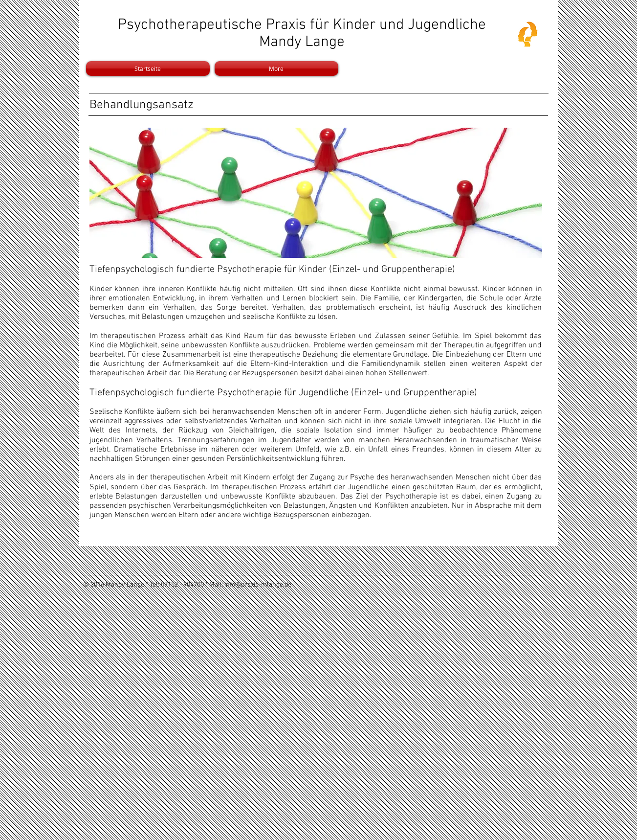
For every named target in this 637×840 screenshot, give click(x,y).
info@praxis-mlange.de (258, 585)
